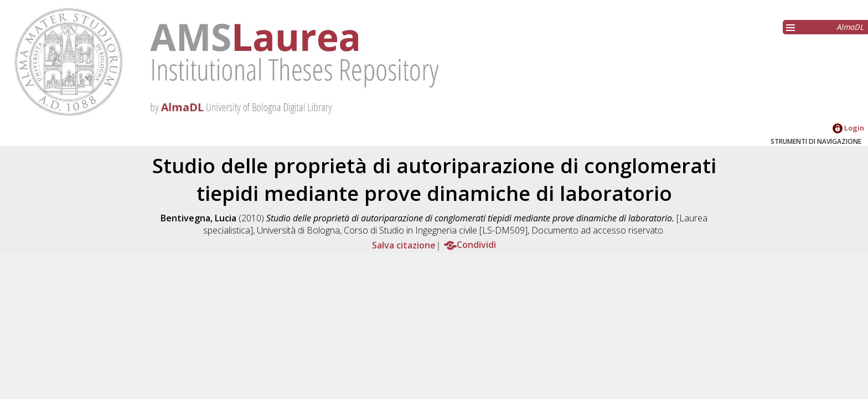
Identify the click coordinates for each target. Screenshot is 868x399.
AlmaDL (851, 27)
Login (848, 128)
